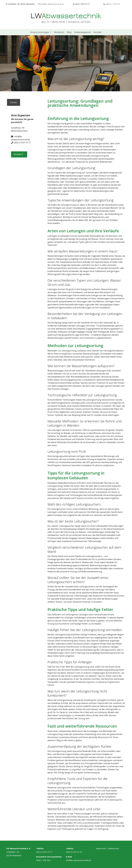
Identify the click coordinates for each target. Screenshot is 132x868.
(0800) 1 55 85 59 (113, 4)
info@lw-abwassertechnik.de (79, 860)
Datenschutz (114, 848)
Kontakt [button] (19, 155)
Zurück (14, 102)
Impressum (101, 848)
